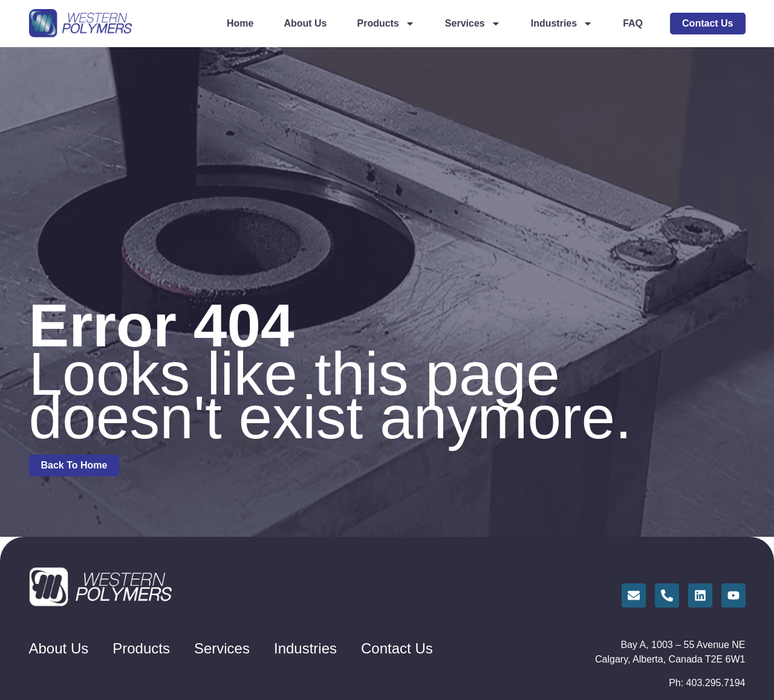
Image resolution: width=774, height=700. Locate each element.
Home (240, 23)
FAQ (633, 23)
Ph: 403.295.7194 (707, 683)
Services (473, 24)
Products (386, 24)
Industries (562, 24)
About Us (305, 23)
